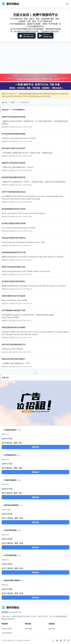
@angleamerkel (15, 612)
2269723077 (10, 430)
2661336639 (10, 480)
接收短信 (36, 447)
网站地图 (28, 629)
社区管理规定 (7, 633)
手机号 (13, 102)
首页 (5, 102)
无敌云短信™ (11, 640)
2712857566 (10, 555)
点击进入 (48, 96)
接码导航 (52, 629)
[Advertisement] (35, 58)
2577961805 (10, 530)
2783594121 (10, 455)
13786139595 (12, 580)
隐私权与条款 (7, 629)
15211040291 (11, 505)
